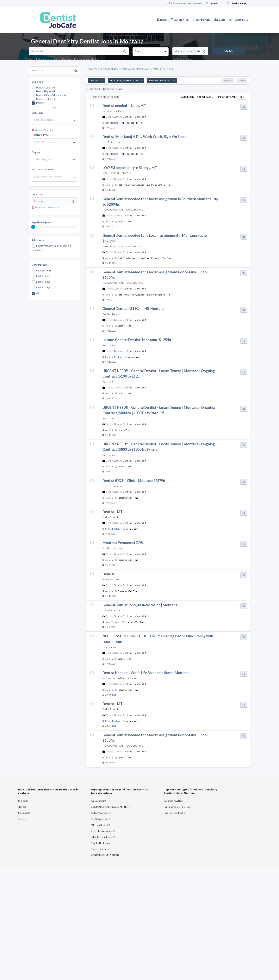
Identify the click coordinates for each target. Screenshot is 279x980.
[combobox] (150, 52)
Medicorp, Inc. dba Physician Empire (120, 678)
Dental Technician (46, 99)
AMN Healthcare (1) (100, 825)
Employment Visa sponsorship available (51, 248)
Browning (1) (24, 813)
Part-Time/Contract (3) (175, 813)
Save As (228, 80)
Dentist (40, 103)
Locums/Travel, (144, 185)
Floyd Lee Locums (111, 314)
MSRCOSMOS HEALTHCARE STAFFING (123, 210)
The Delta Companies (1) (103, 831)
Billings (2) (23, 801)
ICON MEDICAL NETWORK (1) (105, 855)
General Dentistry (123, 117)
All (38, 293)
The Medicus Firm (112, 142)
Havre (107, 622)
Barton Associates (111, 517)
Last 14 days (43, 282)
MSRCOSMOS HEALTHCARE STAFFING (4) (111, 807)
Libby (107, 123)
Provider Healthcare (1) (102, 843)
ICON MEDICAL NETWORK (117, 173)
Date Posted (39, 265)
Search (229, 51)
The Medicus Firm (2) (101, 819)
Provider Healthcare (112, 548)
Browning (109, 357)
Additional (38, 240)
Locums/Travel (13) (174, 801)
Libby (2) (22, 807)
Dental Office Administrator (52, 95)
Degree (36, 152)
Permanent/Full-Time (133, 123)
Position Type (40, 135)
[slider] (33, 227)
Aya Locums (108, 345)
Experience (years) (43, 222)
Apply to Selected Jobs (106, 97)
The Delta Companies (113, 486)
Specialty (37, 113)
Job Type (37, 82)
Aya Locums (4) (98, 801)
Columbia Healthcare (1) (103, 837)
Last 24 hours (44, 270)
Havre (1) (22, 819)
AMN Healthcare (111, 579)
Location (37, 194)
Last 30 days (43, 287)
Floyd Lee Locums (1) (101, 849)
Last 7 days (43, 276)
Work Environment (43, 169)
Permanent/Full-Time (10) (177, 807)
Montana (114, 123)
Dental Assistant (46, 88)
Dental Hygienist (46, 91)
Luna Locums (109, 647)
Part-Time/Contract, (127, 185)
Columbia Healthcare (113, 111)
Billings (108, 529)
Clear (242, 80)
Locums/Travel (125, 222)
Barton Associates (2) (101, 813)
